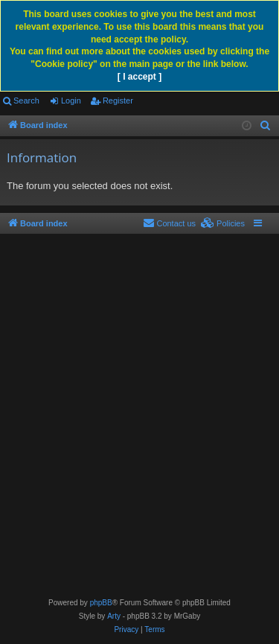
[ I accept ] (139, 77)
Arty (114, 616)
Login (71, 101)
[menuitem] (266, 126)
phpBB (101, 603)
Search (26, 101)
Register (118, 101)
